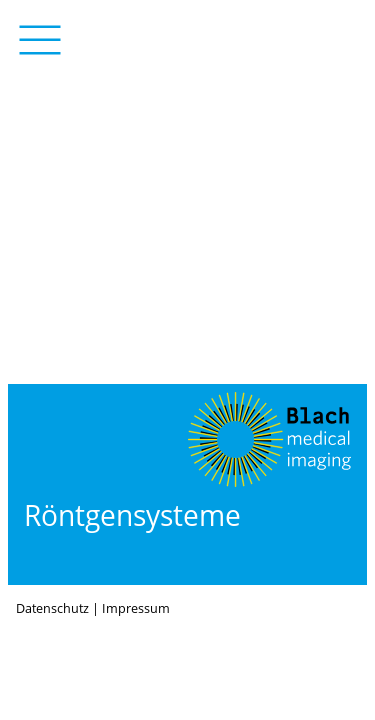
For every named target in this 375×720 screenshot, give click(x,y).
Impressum (136, 608)
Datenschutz (52, 608)
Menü (40, 40)
